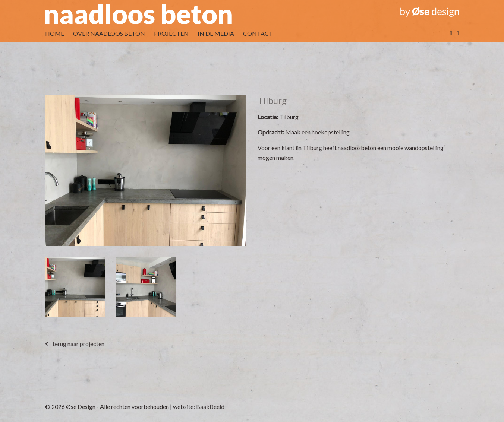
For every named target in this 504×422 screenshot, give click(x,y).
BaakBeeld (210, 407)
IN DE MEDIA (216, 33)
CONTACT (258, 33)
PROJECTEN (171, 33)
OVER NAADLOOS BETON (109, 33)
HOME (55, 33)
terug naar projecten (75, 344)
